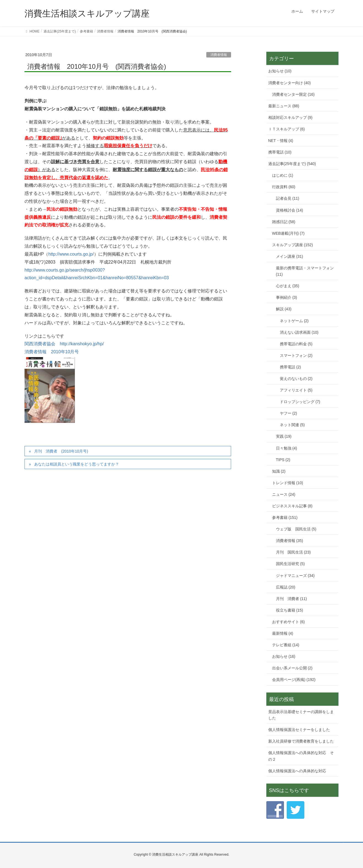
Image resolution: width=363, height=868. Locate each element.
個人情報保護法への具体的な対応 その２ (301, 756)
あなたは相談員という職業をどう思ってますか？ (77, 464)
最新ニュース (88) (284, 106)
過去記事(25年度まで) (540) (292, 164)
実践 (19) (284, 436)
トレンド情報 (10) (288, 483)
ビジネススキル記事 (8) (292, 506)
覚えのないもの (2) (296, 379)
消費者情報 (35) (290, 541)
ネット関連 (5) (292, 425)
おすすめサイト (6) (288, 622)
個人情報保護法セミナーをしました (299, 730)
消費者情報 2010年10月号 (52, 352)
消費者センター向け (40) (290, 83)
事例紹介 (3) (287, 297)
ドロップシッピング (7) (300, 402)
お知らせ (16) (284, 656)
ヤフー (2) (288, 413)
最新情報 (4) (283, 633)
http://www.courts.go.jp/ (71, 254)
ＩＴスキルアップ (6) (287, 129)
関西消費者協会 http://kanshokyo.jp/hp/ (64, 344)
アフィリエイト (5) (296, 390)
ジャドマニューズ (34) (295, 576)
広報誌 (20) (286, 587)
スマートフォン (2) (296, 355)
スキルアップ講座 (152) (293, 245)
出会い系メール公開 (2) (292, 668)
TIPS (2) (283, 460)
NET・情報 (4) (281, 141)
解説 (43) (284, 309)
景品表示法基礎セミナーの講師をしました (301, 715)
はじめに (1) (283, 175)
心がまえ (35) (288, 286)
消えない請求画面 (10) (299, 332)
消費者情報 (219, 55)
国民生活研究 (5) (290, 564)
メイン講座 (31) (290, 256)
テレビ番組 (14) (286, 645)
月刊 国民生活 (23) (293, 552)
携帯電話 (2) (290, 367)
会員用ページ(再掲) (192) (294, 680)
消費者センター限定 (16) (293, 94)
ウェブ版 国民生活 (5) (296, 529)
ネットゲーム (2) (294, 321)
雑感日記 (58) (284, 222)
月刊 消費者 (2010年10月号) (61, 451)
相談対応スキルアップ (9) (290, 117)
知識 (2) (279, 471)
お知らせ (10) (280, 71)
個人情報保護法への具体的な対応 (297, 771)
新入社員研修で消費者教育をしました (301, 741)
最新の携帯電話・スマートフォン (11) (305, 271)
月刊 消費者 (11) (292, 599)
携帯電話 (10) (280, 152)
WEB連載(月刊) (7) (288, 233)
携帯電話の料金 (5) (296, 344)
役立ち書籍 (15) (290, 610)
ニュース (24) (284, 494)
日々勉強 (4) (287, 448)
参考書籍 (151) (285, 517)
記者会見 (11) (288, 198)
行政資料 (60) (284, 187)
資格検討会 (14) (290, 210)
